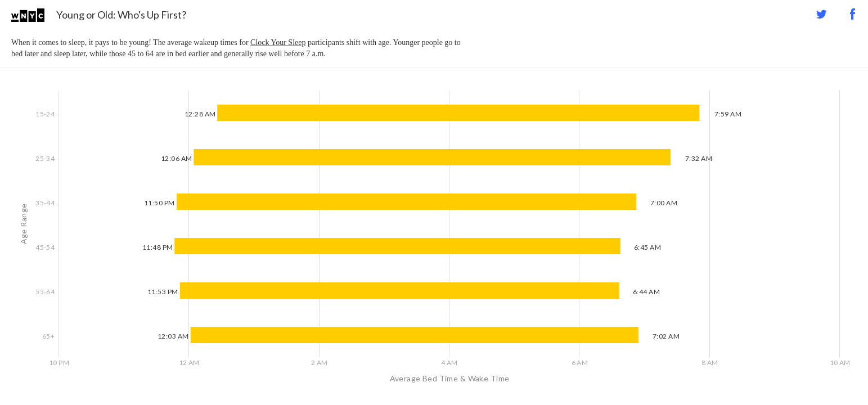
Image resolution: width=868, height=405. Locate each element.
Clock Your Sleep (278, 42)
